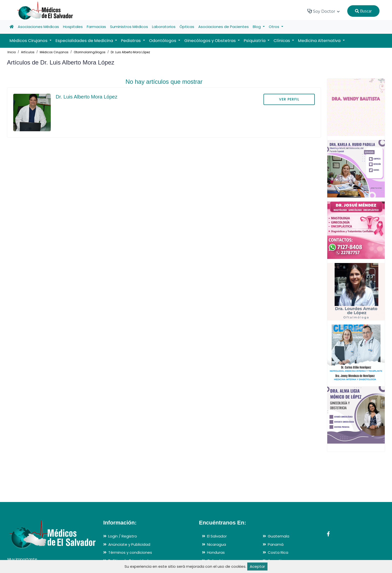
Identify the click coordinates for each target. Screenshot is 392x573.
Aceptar (257, 566)
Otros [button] (274, 27)
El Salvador (217, 536)
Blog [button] (257, 27)
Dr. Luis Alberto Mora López (130, 52)
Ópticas (187, 27)
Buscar (363, 11)
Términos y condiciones (130, 552)
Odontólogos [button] (163, 41)
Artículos (28, 52)
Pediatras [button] (131, 41)
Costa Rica (278, 552)
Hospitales (73, 27)
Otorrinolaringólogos (90, 52)
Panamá (276, 544)
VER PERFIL (289, 99)
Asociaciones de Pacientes (223, 27)
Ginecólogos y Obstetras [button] (210, 41)
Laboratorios (164, 27)
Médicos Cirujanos (54, 52)
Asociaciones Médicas (38, 27)
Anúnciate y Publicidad (129, 544)
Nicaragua (216, 544)
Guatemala (278, 536)
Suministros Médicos (129, 27)
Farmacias (96, 27)
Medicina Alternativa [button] (320, 41)
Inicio (12, 52)
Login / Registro (123, 536)
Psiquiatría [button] (255, 41)
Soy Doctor (324, 11)
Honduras (216, 552)
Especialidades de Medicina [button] (85, 41)
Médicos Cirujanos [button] (29, 41)
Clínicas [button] (282, 41)
